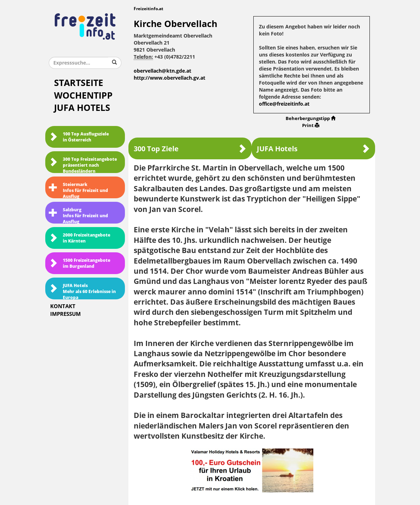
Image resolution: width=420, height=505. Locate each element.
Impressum (65, 314)
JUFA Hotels (82, 108)
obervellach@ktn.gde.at (162, 71)
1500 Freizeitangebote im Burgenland (79, 263)
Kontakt (63, 306)
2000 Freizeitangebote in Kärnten (79, 238)
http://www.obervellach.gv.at (169, 78)
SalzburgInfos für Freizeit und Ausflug (78, 215)
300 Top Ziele (190, 149)
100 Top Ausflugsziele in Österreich (79, 137)
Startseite (79, 83)
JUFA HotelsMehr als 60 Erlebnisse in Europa (82, 291)
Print (311, 125)
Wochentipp (83, 96)
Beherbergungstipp (311, 118)
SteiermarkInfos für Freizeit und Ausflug (78, 190)
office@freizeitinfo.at (284, 104)
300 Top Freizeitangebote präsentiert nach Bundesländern (83, 165)
